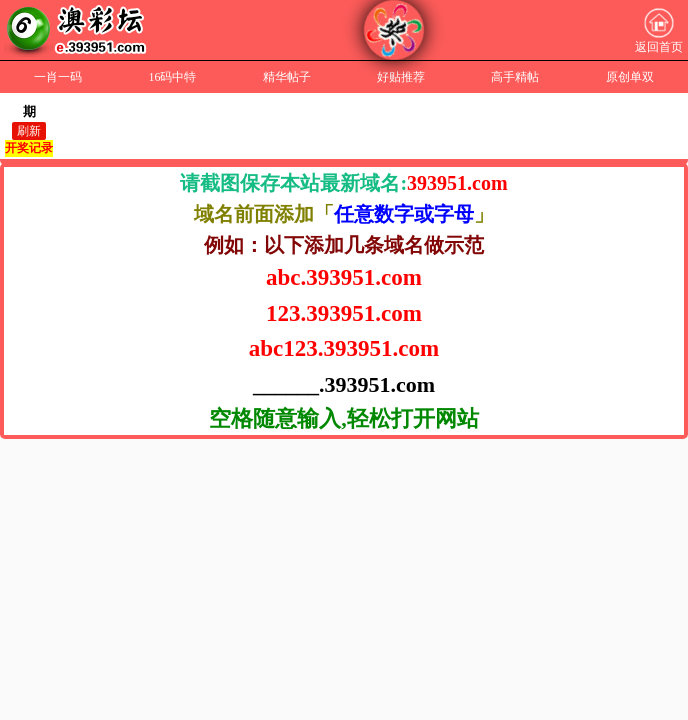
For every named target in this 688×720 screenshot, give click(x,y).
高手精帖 (515, 77)
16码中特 (172, 77)
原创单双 (630, 77)
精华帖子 (287, 77)
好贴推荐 (401, 77)
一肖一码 (58, 77)
